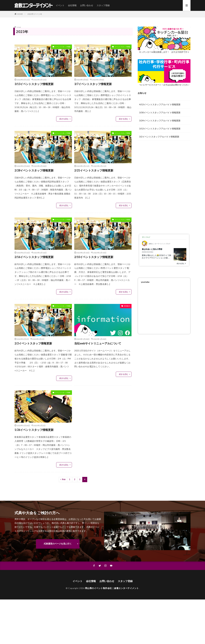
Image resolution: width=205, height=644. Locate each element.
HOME (20, 14)
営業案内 (127, 306)
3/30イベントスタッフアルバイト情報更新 (160, 112)
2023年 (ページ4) (35, 14)
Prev (64, 479)
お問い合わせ (87, 5)
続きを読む (64, 119)
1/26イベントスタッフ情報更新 (34, 430)
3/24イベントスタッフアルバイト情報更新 (160, 120)
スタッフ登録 (103, 5)
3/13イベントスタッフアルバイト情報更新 (160, 129)
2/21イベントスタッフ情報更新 (94, 170)
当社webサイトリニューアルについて (98, 343)
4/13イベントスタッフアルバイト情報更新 (160, 104)
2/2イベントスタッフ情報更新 (33, 343)
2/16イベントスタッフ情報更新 (34, 257)
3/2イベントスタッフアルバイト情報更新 (159, 137)
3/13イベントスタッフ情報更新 (34, 84)
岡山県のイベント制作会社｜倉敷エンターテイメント (112, 588)
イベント (60, 5)
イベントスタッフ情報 (63, 47)
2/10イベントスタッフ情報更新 (94, 257)
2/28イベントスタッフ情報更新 (34, 170)
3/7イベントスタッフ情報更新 (93, 84)
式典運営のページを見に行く (58, 544)
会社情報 (72, 5)
